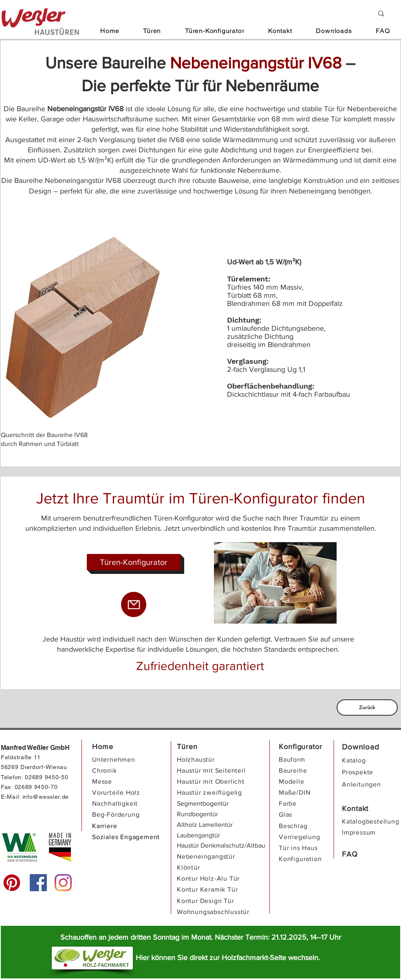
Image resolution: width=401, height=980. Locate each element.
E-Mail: (11, 797)
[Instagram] (63, 883)
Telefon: (12, 777)
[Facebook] (38, 883)
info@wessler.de (46, 797)
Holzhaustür (196, 759)
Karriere (105, 826)
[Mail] (134, 604)
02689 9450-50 (46, 777)
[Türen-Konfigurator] (134, 562)
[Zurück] (367, 708)
